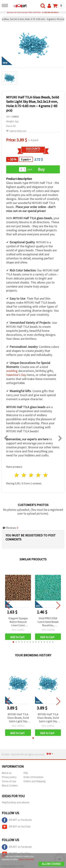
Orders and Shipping (34, 781)
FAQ (26, 773)
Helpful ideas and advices (16, 802)
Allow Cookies (51, 864)
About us (7, 773)
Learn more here (26, 859)
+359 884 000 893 (50, 12)
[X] (3, 856)
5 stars (45, 475)
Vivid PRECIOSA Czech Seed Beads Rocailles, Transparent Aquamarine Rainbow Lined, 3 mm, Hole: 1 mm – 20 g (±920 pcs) (48, 622)
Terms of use (9, 781)
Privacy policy (9, 777)
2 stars (24, 475)
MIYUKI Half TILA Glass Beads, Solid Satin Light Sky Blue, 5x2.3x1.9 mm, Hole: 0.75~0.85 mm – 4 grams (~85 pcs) (18, 718)
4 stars (38, 475)
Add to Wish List (16, 131)
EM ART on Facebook (17, 820)
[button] (13, 642)
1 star (17, 475)
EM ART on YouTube (16, 827)
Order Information (33, 777)
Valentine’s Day (16, 375)
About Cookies (10, 785)
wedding (12, 371)
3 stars (31, 475)
